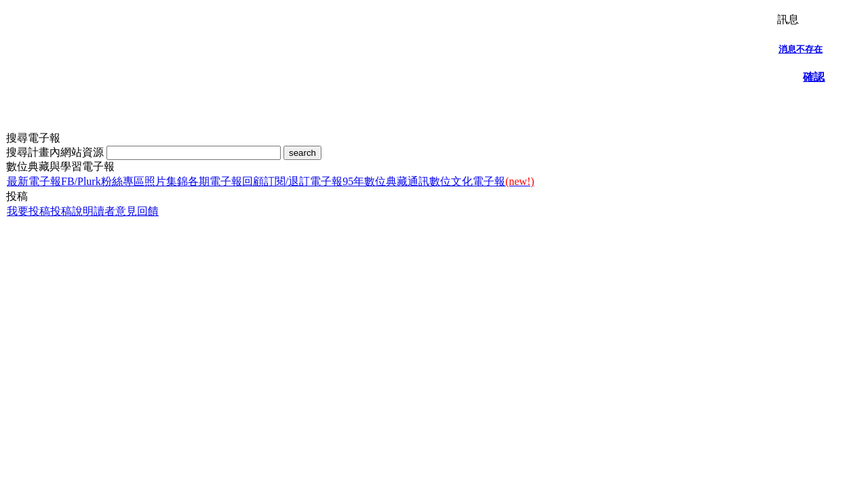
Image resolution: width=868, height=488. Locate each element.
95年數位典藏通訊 (386, 181)
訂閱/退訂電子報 (303, 181)
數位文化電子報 (482, 181)
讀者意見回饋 (126, 211)
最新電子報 (34, 181)
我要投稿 (28, 211)
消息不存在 (801, 49)
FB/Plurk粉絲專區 (103, 181)
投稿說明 (72, 211)
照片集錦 (166, 181)
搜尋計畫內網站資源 (56, 152)
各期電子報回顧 (226, 181)
